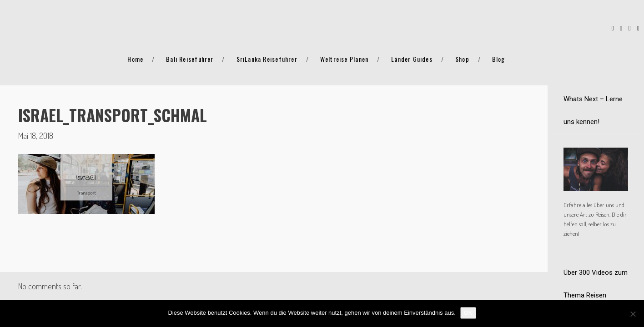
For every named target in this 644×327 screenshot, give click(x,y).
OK (468, 313)
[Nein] (633, 314)
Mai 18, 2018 (36, 136)
